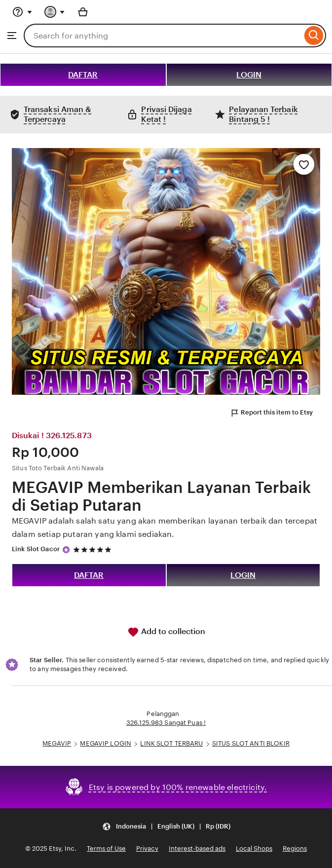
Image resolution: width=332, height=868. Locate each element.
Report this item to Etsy (271, 413)
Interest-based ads (197, 849)
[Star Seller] (66, 550)
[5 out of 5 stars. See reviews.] (94, 549)
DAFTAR (83, 75)
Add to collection (166, 632)
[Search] (314, 36)
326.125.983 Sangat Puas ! (166, 723)
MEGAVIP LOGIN (106, 743)
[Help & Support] (22, 12)
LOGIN (249, 75)
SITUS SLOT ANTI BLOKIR (251, 743)
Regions (295, 849)
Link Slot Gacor (36, 549)
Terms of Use (106, 849)
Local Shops (254, 849)
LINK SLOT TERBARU (171, 743)
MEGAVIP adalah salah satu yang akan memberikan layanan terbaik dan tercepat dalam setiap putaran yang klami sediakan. (165, 528)
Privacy (147, 849)
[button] (166, 826)
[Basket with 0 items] (83, 12)
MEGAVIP (57, 743)
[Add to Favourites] (304, 164)
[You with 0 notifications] (55, 12)
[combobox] (163, 36)
